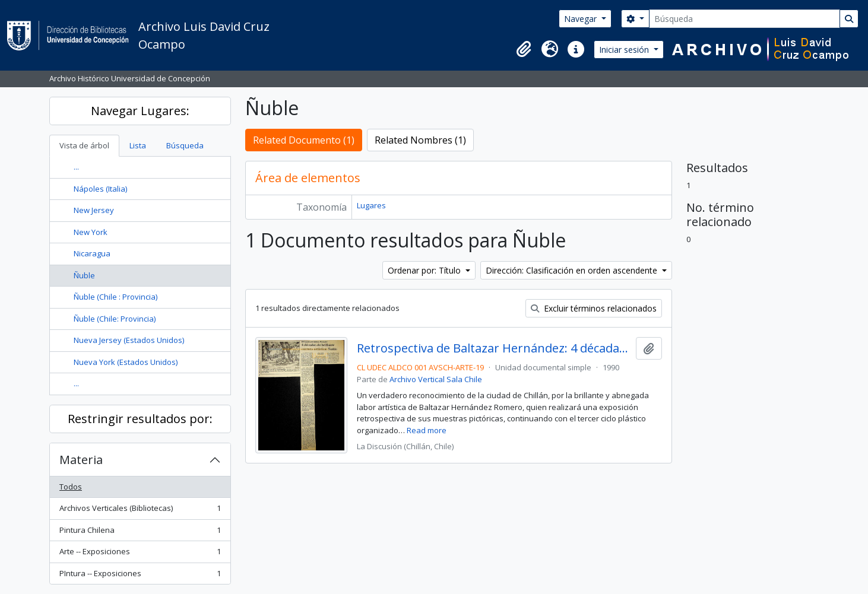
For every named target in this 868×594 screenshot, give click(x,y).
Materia (81, 460)
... (76, 167)
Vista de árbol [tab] (84, 145)
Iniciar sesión (625, 50)
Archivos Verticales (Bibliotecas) (140, 511)
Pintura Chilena (140, 533)
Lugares (371, 205)
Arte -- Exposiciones (140, 554)
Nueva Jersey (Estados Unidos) (129, 340)
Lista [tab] (138, 145)
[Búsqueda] (745, 19)
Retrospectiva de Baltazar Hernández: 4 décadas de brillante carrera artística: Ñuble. (494, 348)
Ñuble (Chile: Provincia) (115, 319)
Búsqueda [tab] (185, 145)
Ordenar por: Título (425, 270)
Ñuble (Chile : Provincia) (115, 297)
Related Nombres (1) (420, 140)
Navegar (582, 19)
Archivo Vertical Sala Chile (436, 379)
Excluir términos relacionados (594, 308)
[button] (524, 49)
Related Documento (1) (304, 140)
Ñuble (84, 275)
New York (91, 232)
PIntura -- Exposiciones (140, 576)
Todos (71, 487)
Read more (427, 430)
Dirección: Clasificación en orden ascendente (573, 270)
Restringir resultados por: (140, 419)
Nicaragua (92, 253)
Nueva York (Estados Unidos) (126, 362)
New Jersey (94, 210)
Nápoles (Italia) (100, 189)
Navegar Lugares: (140, 111)
